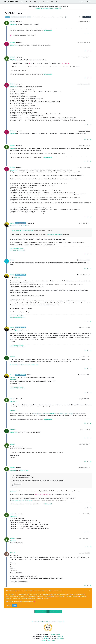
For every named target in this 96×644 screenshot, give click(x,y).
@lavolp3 (19, 399)
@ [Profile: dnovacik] (13, 377)
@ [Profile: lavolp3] (13, 410)
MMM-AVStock (22, 250)
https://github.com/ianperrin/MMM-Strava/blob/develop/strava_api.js (53, 414)
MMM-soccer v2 (14, 250)
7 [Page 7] (57, 611)
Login (14, 605)
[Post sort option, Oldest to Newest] (79, 17)
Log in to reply (87, 17)
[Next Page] (60, 611)
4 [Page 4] (48, 611)
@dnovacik (30, 375)
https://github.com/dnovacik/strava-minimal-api (24, 365)
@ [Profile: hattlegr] (13, 24)
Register (9, 605)
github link (13, 379)
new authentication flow (55, 234)
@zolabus (19, 468)
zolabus (12, 444)
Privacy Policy (51, 640)
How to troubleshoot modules (17, 248)
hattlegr (12, 42)
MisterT (12, 553)
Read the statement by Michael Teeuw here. (48, 8)
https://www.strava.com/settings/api (21, 500)
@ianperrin (19, 42)
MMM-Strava (25, 226)
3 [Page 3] (45, 611)
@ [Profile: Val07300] (25, 231)
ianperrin (13, 22)
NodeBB (46, 638)
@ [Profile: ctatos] (32, 231)
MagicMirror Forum (11, 2)
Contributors (60, 638)
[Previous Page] (36, 611)
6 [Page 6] (54, 611)
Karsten (61, 636)
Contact (43, 640)
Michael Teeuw (55, 634)
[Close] (90, 591)
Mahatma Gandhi (48, 30)
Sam (45, 636)
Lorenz (12, 260)
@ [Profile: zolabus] (13, 470)
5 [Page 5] (51, 611)
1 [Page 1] (39, 611)
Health (8, 17)
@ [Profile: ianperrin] (13, 45)
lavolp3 (12, 223)
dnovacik (13, 357)
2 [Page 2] (42, 611)
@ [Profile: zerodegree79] (16, 231)
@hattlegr (19, 22)
